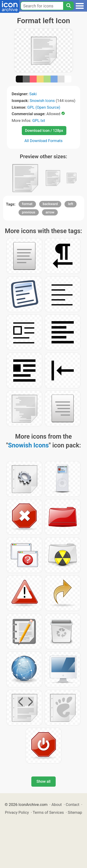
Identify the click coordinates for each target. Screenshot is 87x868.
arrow (50, 212)
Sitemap (75, 812)
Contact (72, 805)
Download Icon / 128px (44, 131)
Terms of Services (48, 812)
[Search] (68, 6)
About (57, 805)
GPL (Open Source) (44, 107)
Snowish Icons (42, 101)
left (71, 204)
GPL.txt (39, 120)
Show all (43, 781)
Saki (33, 94)
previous (29, 212)
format (27, 204)
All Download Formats (43, 141)
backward (50, 204)
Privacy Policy (17, 812)
